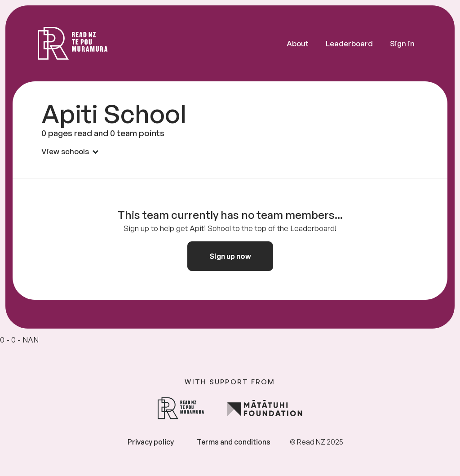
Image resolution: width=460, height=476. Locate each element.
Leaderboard (349, 43)
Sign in (402, 43)
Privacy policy (151, 442)
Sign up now (230, 256)
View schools (70, 151)
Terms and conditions (234, 442)
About (298, 43)
